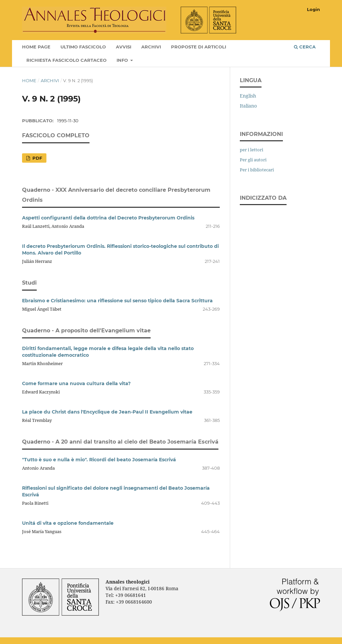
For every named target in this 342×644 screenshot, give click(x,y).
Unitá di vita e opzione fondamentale (68, 523)
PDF (37, 158)
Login (313, 9)
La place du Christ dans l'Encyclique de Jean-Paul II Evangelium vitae (107, 412)
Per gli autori (253, 160)
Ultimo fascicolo (83, 47)
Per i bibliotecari (257, 170)
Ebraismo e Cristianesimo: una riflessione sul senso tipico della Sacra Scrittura (117, 301)
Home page (36, 47)
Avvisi (124, 47)
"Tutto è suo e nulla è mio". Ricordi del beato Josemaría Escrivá (99, 460)
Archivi (151, 47)
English (248, 96)
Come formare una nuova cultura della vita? (76, 383)
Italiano (248, 106)
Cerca (305, 47)
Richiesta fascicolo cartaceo (66, 60)
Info (123, 60)
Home (29, 80)
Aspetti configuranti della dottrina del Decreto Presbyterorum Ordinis (108, 218)
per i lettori (251, 150)
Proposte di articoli (199, 47)
